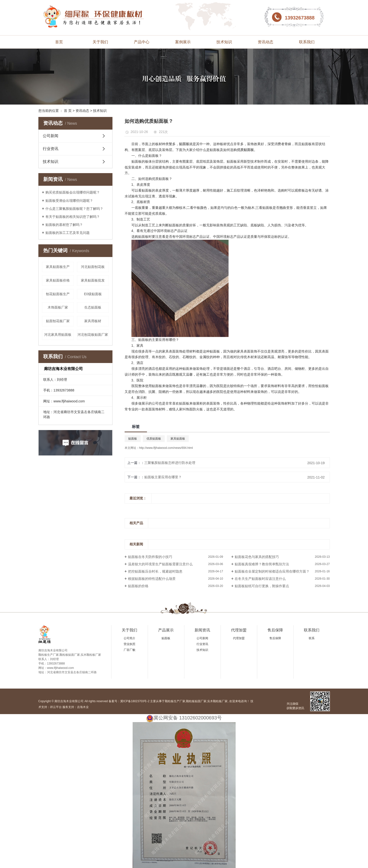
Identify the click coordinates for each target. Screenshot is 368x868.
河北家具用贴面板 (58, 335)
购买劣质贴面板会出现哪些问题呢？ (73, 192)
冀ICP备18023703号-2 (135, 701)
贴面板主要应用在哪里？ (163, 477)
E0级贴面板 (93, 294)
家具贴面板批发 (93, 280)
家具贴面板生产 (58, 267)
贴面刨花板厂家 (58, 321)
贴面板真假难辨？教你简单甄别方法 (262, 564)
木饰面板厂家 (58, 307)
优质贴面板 (154, 439)
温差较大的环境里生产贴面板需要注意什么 (160, 564)
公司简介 (129, 638)
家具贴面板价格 (58, 280)
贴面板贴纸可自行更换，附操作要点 (262, 586)
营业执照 (129, 644)
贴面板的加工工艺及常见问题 (68, 233)
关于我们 (100, 42)
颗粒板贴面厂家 (196, 701)
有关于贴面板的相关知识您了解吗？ (73, 217)
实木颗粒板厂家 (217, 701)
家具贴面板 (178, 439)
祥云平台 (56, 707)
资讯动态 (265, 42)
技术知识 (224, 42)
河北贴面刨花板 (93, 267)
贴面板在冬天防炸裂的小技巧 (150, 557)
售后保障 (275, 630)
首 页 (68, 111)
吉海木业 (83, 707)
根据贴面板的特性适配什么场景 (152, 579)
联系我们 (307, 42)
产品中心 (142, 42)
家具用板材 (93, 321)
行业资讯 (51, 149)
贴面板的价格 (138, 586)
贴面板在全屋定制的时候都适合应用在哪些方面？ (272, 571)
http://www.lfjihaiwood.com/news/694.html (166, 448)
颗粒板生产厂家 (175, 701)
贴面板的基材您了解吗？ (64, 225)
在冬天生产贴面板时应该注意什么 (260, 579)
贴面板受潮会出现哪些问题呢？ (69, 201)
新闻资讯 (202, 630)
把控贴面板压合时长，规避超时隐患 (155, 571)
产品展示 (166, 630)
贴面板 (133, 439)
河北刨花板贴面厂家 (93, 335)
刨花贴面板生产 (58, 294)
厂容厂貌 (129, 650)
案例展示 (183, 42)
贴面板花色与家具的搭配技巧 (257, 557)
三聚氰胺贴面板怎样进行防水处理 (170, 463)
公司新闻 (51, 136)
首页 (59, 42)
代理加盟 (239, 630)
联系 (312, 638)
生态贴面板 (93, 307)
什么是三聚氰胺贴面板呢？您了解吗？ (74, 209)
